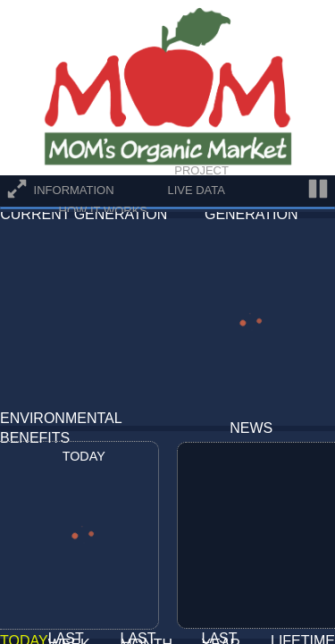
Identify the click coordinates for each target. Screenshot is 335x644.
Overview (90, 170)
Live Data (196, 190)
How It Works (103, 211)
